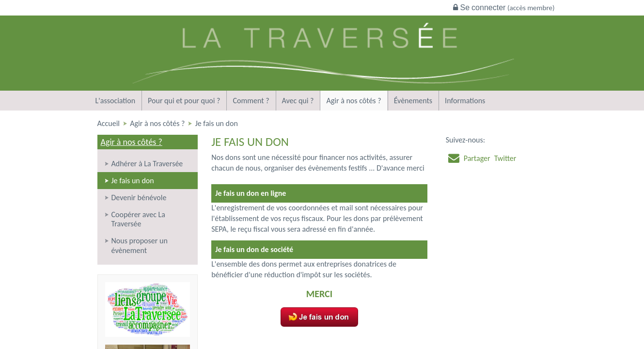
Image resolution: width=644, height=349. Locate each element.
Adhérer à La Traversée (147, 164)
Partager (477, 158)
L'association (116, 101)
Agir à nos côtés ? (353, 101)
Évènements (413, 101)
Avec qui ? (298, 101)
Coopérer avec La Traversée (139, 219)
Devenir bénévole (139, 198)
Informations (465, 101)
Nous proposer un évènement (140, 245)
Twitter (505, 158)
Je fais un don (133, 181)
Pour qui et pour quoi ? (184, 101)
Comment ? (251, 101)
